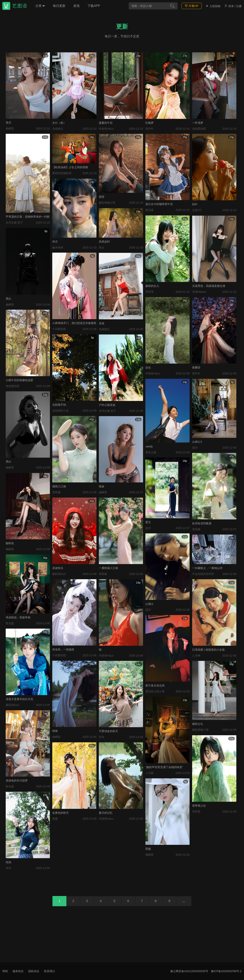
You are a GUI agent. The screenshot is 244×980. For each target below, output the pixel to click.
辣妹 (102, 486)
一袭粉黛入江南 (108, 568)
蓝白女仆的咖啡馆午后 (159, 204)
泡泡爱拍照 (199, 129)
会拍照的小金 (61, 411)
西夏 (55, 819)
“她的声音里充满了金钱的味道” (164, 767)
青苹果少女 (199, 806)
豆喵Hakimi (199, 292)
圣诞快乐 (58, 568)
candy (149, 446)
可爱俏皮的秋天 (108, 731)
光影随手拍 (59, 405)
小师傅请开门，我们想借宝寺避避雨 (74, 323)
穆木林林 (58, 248)
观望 (102, 197)
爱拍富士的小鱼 (155, 691)
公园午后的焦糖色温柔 (19, 380)
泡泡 (8, 862)
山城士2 (197, 442)
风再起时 (104, 242)
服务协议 (18, 971)
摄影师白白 (59, 574)
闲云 (102, 248)
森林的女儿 (152, 286)
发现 (76, 6)
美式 (8, 123)
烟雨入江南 (59, 486)
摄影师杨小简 (107, 203)
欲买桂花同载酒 (202, 523)
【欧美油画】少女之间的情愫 (70, 167)
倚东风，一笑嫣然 (63, 649)
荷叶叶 (150, 129)
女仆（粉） (59, 123)
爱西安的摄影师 (62, 173)
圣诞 (102, 323)
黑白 (8, 299)
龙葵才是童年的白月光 (19, 699)
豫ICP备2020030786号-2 (226, 971)
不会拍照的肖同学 (203, 574)
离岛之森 (151, 452)
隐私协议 (34, 971)
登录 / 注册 (233, 6)
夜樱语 (196, 368)
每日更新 (59, 6)
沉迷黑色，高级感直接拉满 (209, 286)
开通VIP (192, 6)
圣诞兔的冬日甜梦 (17, 780)
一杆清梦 (198, 123)
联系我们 (50, 971)
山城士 (150, 604)
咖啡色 (10, 543)
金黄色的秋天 (61, 813)
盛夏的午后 (106, 123)
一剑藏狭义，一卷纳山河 (207, 568)
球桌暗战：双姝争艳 (18, 617)
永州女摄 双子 (14, 223)
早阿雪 (150, 292)
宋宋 (102, 737)
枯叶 (195, 204)
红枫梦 (150, 123)
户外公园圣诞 (107, 405)
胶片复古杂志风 (155, 685)
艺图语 (20, 6)
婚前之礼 (198, 724)
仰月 (55, 242)
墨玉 (148, 522)
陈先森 (150, 210)
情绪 (55, 731)
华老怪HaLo (106, 129)
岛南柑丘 (58, 129)
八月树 (196, 656)
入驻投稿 (213, 6)
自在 (148, 368)
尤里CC (197, 210)
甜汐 (195, 448)
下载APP (94, 6)
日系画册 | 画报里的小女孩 (208, 650)
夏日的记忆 (106, 813)
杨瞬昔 (10, 128)
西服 (148, 849)
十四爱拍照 (59, 329)
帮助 (5, 971)
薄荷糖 (56, 492)
